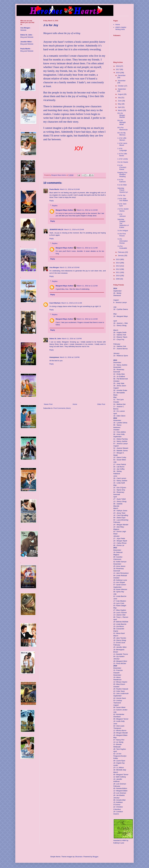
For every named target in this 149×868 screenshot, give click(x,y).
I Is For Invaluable (122, 247)
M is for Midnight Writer (121, 122)
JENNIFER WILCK (56, 230)
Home (75, 404)
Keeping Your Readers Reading (122, 174)
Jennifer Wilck (26, 42)
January (121, 255)
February (121, 252)
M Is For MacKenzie (122, 129)
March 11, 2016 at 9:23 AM (74, 230)
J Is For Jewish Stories (123, 210)
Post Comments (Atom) (62, 408)
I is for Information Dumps (123, 241)
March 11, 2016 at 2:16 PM (72, 339)
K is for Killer (122, 185)
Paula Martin (54, 189)
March (120, 110)
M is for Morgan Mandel (121, 115)
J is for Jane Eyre (122, 205)
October (121, 86)
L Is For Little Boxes (122, 155)
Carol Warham (55, 303)
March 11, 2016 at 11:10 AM (87, 210)
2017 (118, 69)
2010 (118, 276)
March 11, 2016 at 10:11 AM (72, 303)
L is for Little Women (122, 139)
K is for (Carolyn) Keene (122, 167)
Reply (52, 201)
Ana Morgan (54, 267)
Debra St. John (55, 339)
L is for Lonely (123, 159)
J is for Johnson (121, 215)
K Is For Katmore (121, 181)
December (122, 75)
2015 (118, 259)
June (120, 101)
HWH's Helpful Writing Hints (121, 28)
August (121, 94)
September (122, 89)
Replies (55, 205)
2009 (118, 279)
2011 (118, 272)
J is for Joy (121, 195)
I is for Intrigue (123, 231)
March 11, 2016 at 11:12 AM (87, 286)
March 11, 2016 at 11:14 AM (87, 319)
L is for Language (122, 149)
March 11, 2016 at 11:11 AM (87, 248)
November (122, 81)
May (120, 104)
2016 (118, 73)
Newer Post (48, 404)
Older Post (101, 404)
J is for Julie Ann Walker (123, 200)
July (120, 98)
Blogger (95, 857)
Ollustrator (79, 857)
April (120, 107)
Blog (22, 37)
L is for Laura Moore (122, 144)
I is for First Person (121, 235)
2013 (118, 266)
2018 (118, 66)
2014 (118, 263)
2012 (118, 269)
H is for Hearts (123, 162)
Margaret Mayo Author (64, 210)
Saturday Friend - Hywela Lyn (123, 190)
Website (23, 30)
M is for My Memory (121, 134)
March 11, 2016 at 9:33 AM (70, 267)
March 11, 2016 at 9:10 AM (70, 189)
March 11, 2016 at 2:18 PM (70, 357)
